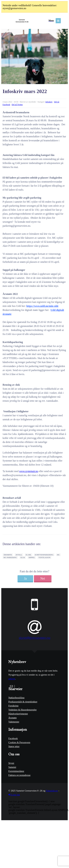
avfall (19, 555)
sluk (23, 557)
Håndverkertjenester (18, 714)
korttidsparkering (44, 555)
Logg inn (14, 795)
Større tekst (14, 746)
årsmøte (8, 555)
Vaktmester (14, 722)
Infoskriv (49, 102)
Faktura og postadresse (19, 775)
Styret (11, 763)
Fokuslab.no (52, 791)
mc (58, 555)
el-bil (29, 555)
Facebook (13, 738)
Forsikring (13, 706)
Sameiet (12, 767)
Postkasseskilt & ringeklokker (23, 702)
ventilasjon (44, 557)
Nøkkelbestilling (16, 698)
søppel (32, 557)
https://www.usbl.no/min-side (42, 306)
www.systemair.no (29, 471)
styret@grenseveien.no (35, 638)
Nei (43, 578)
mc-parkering (10, 557)
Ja (25, 578)
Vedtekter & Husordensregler (23, 710)
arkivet (12, 679)
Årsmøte (13, 718)
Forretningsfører (16, 771)
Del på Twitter (17, 105)
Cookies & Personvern (19, 742)
